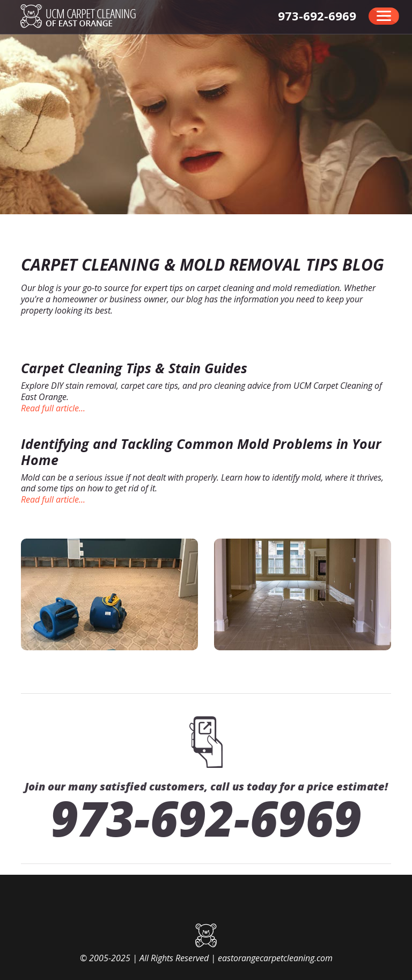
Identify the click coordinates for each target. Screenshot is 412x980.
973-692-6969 (206, 818)
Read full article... (53, 408)
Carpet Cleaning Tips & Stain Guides (134, 368)
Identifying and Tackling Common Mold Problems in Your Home (201, 452)
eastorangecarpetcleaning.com (275, 958)
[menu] (384, 16)
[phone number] (317, 16)
